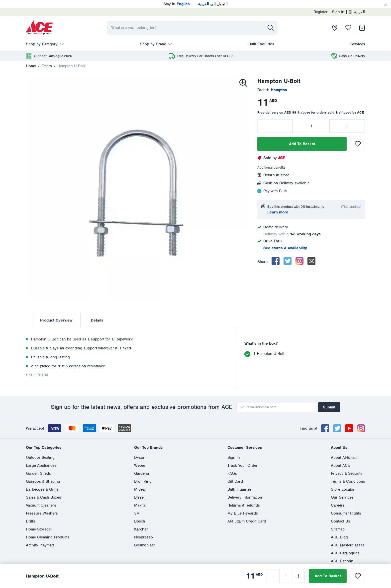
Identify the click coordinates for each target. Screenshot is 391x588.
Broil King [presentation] (143, 481)
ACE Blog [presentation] (339, 537)
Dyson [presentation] (140, 457)
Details (97, 320)
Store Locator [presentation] (343, 489)
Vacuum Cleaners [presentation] (41, 505)
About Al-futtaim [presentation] (345, 457)
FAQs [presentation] (232, 473)
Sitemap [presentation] (338, 529)
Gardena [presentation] (142, 473)
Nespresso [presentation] (144, 537)
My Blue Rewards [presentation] (243, 513)
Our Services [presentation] (342, 497)
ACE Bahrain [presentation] (342, 561)
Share (262, 262)
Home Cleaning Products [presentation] (48, 537)
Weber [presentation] (140, 465)
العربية (357, 12)
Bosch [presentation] (140, 521)
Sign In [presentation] (338, 12)
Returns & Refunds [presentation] (244, 505)
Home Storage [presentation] (38, 529)
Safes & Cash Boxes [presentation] (44, 497)
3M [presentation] (137, 513)
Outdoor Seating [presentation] (40, 457)
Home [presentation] (31, 66)
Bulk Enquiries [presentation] (261, 44)
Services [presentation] (358, 44)
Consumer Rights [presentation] (346, 513)
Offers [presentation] (47, 66)
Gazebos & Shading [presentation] (43, 481)
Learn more (278, 212)
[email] (311, 261)
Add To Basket (302, 144)
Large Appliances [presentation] (41, 465)
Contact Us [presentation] (341, 521)
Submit (329, 407)
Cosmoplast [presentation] (144, 545)
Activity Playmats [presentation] (40, 545)
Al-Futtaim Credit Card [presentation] (247, 521)
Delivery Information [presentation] (245, 497)
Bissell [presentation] (140, 497)
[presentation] (39, 28)
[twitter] (288, 261)
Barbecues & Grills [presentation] (42, 489)
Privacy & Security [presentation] (347, 473)
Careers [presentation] (338, 505)
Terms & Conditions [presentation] (348, 481)
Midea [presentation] (139, 489)
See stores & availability (285, 248)
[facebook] (276, 261)
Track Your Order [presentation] (243, 465)
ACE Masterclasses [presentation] (348, 545)
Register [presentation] (321, 12)
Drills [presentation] (31, 521)
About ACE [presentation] (341, 465)
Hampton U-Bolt (71, 66)
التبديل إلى (213, 4)
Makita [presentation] (140, 505)
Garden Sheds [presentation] (38, 473)
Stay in (177, 4)
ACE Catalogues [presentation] (345, 553)
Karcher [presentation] (141, 529)
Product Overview (56, 320)
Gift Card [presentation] (235, 481)
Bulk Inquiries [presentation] (240, 489)
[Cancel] (386, 5)
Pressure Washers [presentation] (42, 513)
